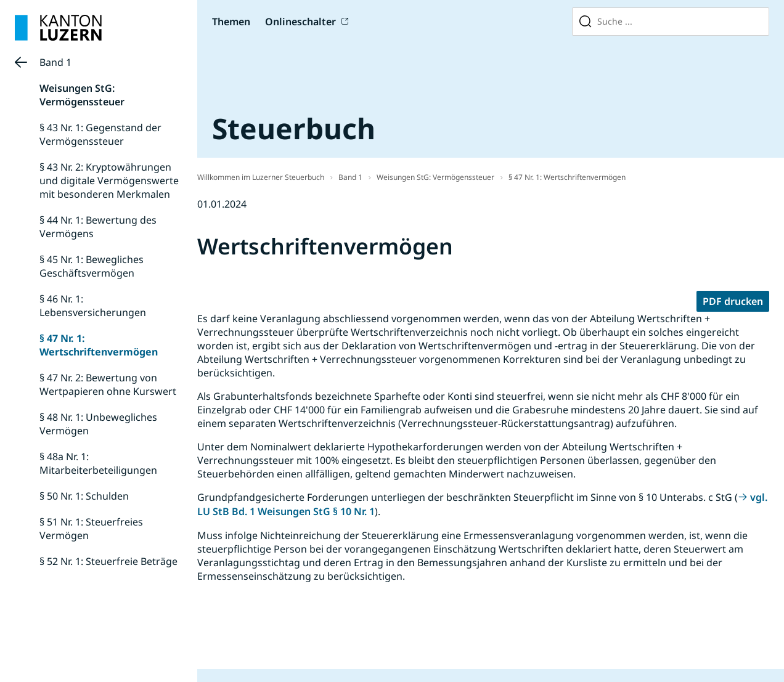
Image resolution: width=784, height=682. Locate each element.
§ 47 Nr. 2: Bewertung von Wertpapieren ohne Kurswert (108, 384)
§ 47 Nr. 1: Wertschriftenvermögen (99, 345)
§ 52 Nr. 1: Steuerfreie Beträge (108, 561)
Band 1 (55, 62)
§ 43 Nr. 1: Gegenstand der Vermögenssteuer (100, 134)
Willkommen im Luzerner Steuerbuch (261, 177)
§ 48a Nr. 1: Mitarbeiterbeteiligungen (98, 463)
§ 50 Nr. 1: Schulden (84, 496)
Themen (231, 22)
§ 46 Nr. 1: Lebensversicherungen (93, 306)
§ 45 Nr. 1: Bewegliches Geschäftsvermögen (92, 266)
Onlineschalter (300, 22)
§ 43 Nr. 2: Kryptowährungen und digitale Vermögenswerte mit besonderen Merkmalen (109, 181)
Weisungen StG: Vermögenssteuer (82, 95)
